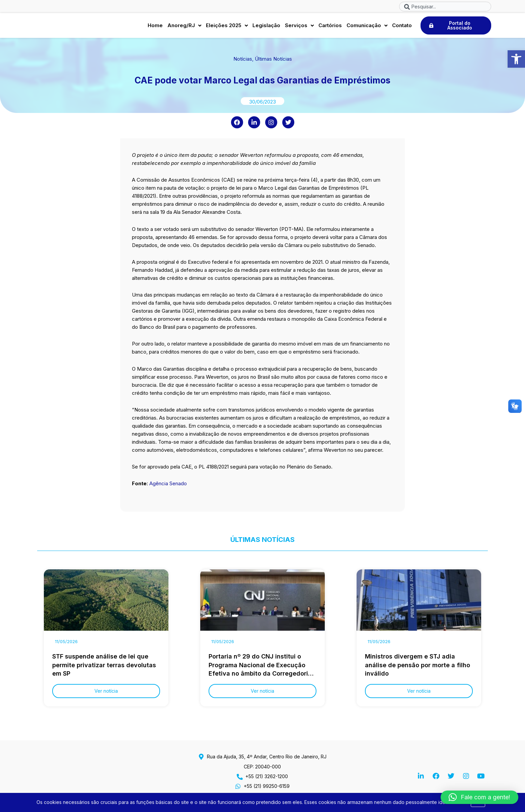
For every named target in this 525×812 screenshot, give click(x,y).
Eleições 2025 (227, 27)
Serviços (299, 27)
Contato (402, 27)
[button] (516, 59)
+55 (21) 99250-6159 (267, 786)
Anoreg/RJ (184, 27)
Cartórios (330, 27)
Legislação (266, 27)
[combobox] (445, 7)
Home (155, 27)
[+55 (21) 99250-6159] (238, 786)
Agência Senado (168, 487)
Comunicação (367, 27)
